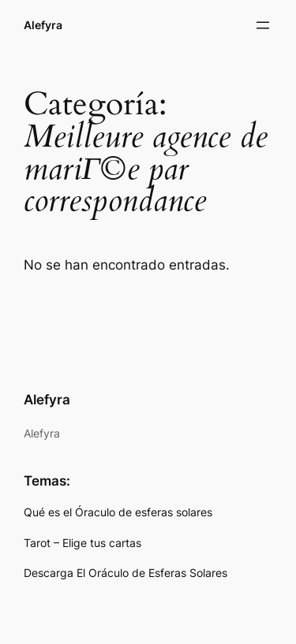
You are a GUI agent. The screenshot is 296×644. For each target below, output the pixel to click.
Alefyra (43, 25)
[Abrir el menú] (263, 25)
